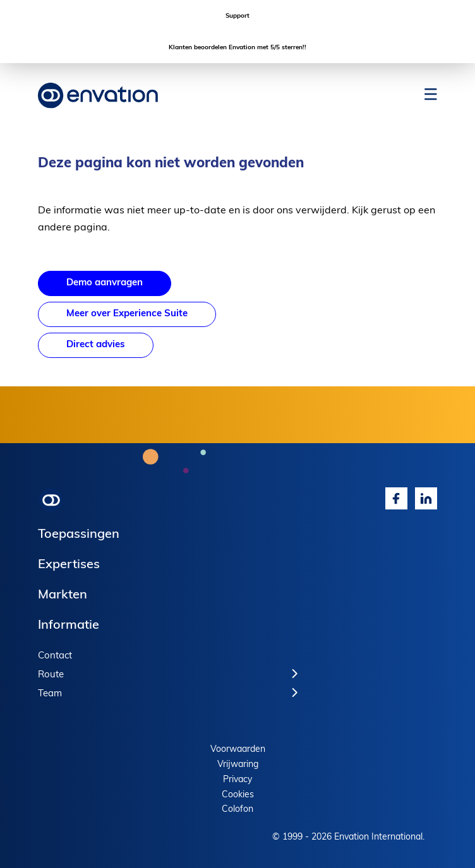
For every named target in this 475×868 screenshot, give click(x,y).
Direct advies (96, 345)
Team (50, 694)
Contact (55, 656)
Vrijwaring (238, 765)
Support (237, 16)
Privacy (237, 780)
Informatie (69, 626)
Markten (63, 595)
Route (51, 675)
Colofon (237, 810)
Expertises (69, 565)
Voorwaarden (238, 750)
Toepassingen (79, 535)
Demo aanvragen (105, 283)
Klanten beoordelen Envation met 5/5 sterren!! (237, 48)
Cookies (238, 795)
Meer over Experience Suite (127, 314)
